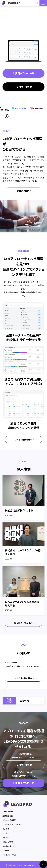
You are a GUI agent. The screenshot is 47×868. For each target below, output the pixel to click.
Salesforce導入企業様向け (13, 824)
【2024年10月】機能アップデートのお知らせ (23, 666)
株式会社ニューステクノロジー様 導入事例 (23, 552)
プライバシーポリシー (11, 855)
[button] (43, 3)
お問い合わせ (36, 3)
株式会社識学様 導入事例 (19, 511)
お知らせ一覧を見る (23, 678)
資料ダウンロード (38, 3)
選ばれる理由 (23, 191)
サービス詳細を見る (23, 440)
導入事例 (6, 829)
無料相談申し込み (9, 846)
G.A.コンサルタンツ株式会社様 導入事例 (22, 604)
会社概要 (6, 850)
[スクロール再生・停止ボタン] (7, 116)
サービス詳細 (8, 811)
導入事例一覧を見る (23, 623)
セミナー (6, 833)
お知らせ (6, 837)
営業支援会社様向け (10, 820)
